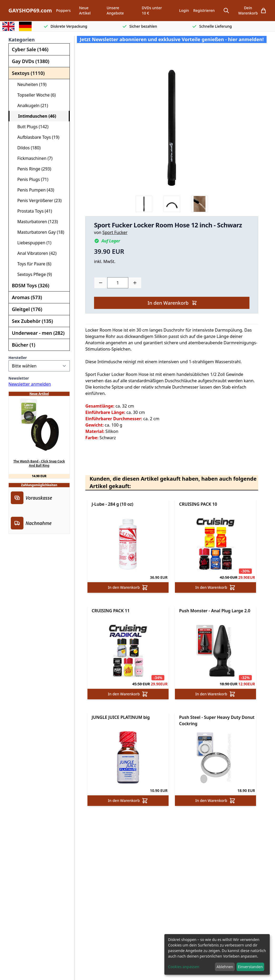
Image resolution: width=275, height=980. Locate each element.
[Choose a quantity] (118, 283)
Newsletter (19, 378)
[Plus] (135, 283)
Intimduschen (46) (35, 116)
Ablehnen (225, 967)
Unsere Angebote (115, 10)
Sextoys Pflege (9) (32, 274)
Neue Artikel (85, 10)
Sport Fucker (115, 232)
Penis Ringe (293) (32, 169)
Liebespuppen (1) (32, 243)
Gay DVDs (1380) (31, 61)
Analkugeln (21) (30, 106)
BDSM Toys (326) (31, 285)
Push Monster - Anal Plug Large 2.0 (215, 611)
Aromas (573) (27, 297)
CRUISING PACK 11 (111, 611)
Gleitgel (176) (27, 309)
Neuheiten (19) (30, 84)
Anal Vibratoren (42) (35, 253)
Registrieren (204, 10)
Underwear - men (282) (38, 333)
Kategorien (22, 40)
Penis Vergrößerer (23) (37, 200)
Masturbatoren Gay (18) (39, 232)
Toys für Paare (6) (32, 264)
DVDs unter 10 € (152, 10)
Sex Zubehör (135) (32, 321)
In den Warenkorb (172, 303)
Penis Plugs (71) (31, 179)
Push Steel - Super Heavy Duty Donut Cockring (217, 720)
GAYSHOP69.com (30, 10)
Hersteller (18, 358)
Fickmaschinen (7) (33, 158)
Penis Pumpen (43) (34, 190)
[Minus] (101, 283)
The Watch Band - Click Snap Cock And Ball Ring (39, 463)
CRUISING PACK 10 (198, 504)
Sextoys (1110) (28, 73)
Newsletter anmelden (30, 384)
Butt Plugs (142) (31, 127)
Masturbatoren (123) (35, 222)
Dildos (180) (27, 148)
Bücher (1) (24, 345)
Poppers (63, 10)
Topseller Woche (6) (34, 95)
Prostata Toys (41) (33, 211)
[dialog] (217, 954)
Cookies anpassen (184, 967)
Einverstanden (250, 967)
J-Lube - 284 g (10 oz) (112, 504)
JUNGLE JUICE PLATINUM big (121, 717)
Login (184, 10)
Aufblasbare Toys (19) (36, 137)
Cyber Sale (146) (30, 49)
